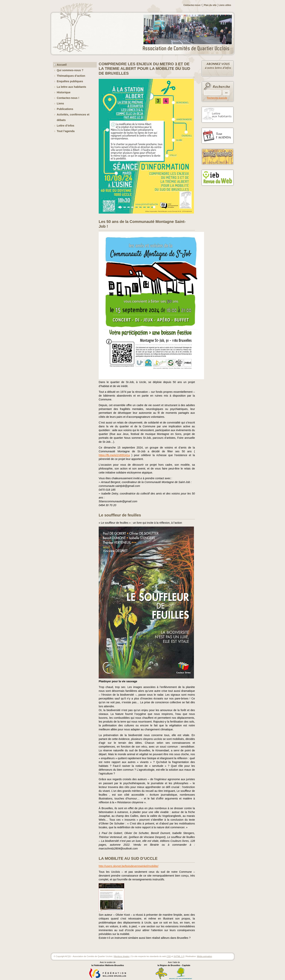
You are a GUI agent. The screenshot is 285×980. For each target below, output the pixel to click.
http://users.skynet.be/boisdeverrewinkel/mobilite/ (129, 866)
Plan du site (210, 5)
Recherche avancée (217, 98)
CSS (169, 956)
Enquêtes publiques (70, 81)
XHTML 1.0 (179, 956)
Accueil (62, 65)
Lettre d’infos (66, 126)
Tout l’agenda (66, 131)
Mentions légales (122, 956)
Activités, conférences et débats (73, 117)
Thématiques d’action (71, 76)
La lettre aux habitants (71, 87)
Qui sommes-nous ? (70, 70)
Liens (60, 103)
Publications (65, 109)
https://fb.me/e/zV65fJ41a (114, 455)
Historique (64, 92)
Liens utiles (225, 5)
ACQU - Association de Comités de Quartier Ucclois (188, 49)
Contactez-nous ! (193, 5)
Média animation (205, 956)
